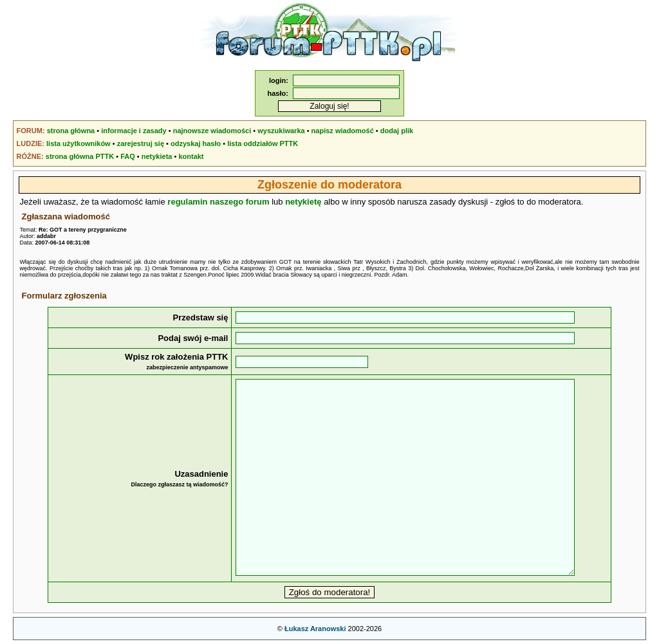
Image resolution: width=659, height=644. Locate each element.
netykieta (157, 156)
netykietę (303, 202)
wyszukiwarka (281, 131)
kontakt (191, 156)
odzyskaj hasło (196, 143)
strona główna (71, 131)
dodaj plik (397, 131)
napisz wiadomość (343, 131)
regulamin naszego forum (218, 202)
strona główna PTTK (80, 156)
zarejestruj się (141, 143)
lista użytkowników (79, 143)
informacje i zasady (134, 131)
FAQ (128, 156)
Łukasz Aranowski (315, 629)
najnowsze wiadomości (212, 131)
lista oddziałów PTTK (263, 143)
